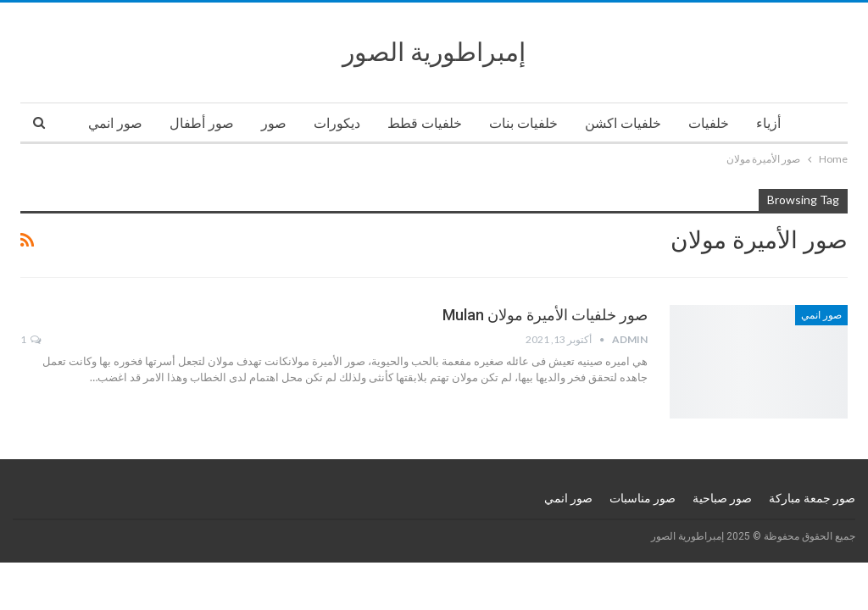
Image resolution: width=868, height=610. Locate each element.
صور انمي (115, 123)
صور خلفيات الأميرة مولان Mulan (545, 315)
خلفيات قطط (425, 123)
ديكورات (337, 123)
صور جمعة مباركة (812, 498)
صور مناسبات (643, 498)
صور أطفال (202, 123)
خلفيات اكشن (623, 123)
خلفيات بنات (523, 123)
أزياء (768, 123)
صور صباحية (722, 498)
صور (274, 123)
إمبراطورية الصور (434, 52)
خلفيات (709, 123)
